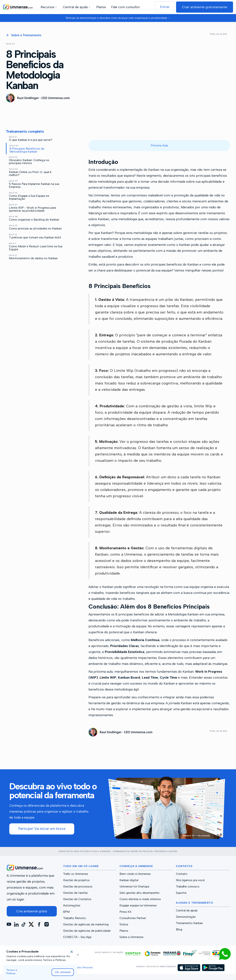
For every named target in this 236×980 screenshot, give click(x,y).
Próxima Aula (159, 145)
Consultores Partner (133, 918)
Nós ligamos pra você (190, 880)
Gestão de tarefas (75, 893)
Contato (182, 874)
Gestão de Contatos (77, 899)
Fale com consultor (126, 7)
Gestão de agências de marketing (86, 924)
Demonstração (186, 917)
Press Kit (126, 912)
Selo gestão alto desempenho (140, 893)
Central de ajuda (187, 911)
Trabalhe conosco (188, 887)
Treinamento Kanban (189, 923)
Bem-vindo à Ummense (135, 874)
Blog (179, 929)
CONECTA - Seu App (77, 937)
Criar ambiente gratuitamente (205, 7)
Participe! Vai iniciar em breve (42, 829)
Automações (72, 905)
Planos (101, 7)
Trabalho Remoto (74, 918)
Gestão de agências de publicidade (87, 931)
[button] (49, 7)
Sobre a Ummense (131, 937)
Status (124, 924)
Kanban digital (129, 880)
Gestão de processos (78, 887)
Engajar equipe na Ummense (138, 905)
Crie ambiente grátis (32, 911)
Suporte (181, 893)
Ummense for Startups (134, 887)
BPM (66, 912)
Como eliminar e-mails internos (140, 899)
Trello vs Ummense (76, 874)
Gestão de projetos (76, 880)
